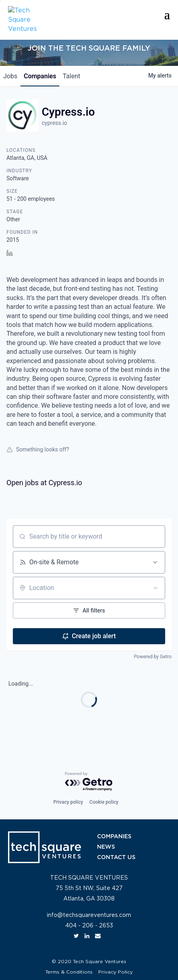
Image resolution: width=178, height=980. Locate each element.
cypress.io (54, 123)
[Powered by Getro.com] (89, 782)
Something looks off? (38, 449)
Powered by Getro (153, 657)
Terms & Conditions (69, 972)
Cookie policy (104, 802)
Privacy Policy (115, 972)
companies (40, 76)
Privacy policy (68, 802)
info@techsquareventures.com (89, 915)
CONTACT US (116, 857)
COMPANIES (114, 837)
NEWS (106, 847)
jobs (10, 76)
